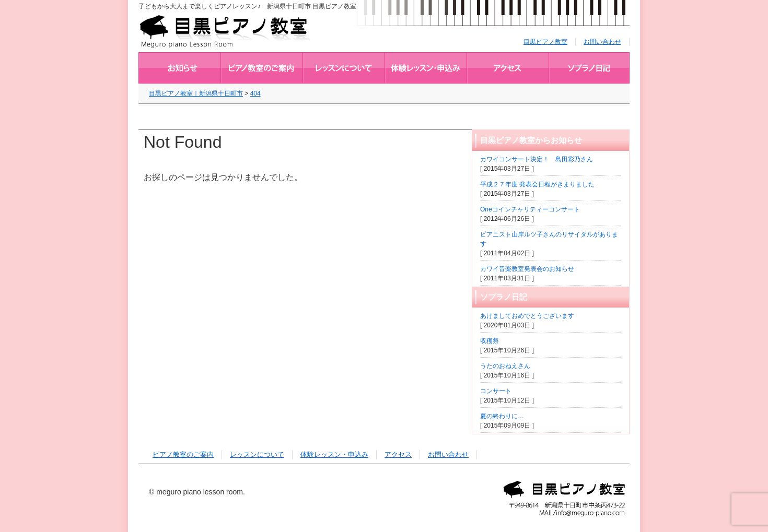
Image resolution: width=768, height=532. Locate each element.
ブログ (589, 68)
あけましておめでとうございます (527, 316)
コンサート (496, 391)
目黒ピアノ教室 (545, 42)
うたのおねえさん (505, 366)
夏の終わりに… (502, 416)
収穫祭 (490, 341)
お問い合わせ (602, 42)
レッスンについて (344, 68)
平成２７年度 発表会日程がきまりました (537, 184)
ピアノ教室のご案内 (261, 68)
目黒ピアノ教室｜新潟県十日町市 (226, 31)
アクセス (508, 68)
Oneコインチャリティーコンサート (530, 209)
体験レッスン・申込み (426, 68)
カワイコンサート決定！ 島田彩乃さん (537, 159)
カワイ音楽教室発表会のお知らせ (527, 269)
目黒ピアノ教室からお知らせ (179, 68)
